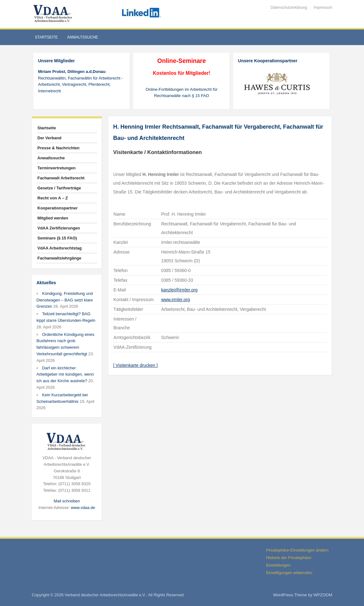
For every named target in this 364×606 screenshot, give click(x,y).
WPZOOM (323, 595)
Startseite (46, 37)
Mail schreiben (67, 501)
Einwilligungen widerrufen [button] (289, 573)
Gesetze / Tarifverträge (59, 188)
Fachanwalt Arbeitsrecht (61, 178)
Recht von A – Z (53, 198)
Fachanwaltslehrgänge (59, 258)
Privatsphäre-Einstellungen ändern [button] (297, 550)
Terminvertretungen (57, 168)
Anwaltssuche (82, 37)
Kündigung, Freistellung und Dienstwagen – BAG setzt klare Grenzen (65, 300)
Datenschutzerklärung (289, 8)
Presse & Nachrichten (59, 148)
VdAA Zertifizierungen (59, 228)
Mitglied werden (53, 218)
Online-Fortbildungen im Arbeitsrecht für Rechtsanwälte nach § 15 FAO (182, 93)
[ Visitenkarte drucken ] (136, 365)
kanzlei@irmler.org (179, 290)
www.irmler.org (176, 300)
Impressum (323, 8)
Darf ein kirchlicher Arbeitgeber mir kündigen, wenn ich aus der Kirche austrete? (65, 375)
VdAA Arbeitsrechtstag (60, 248)
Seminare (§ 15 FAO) (57, 238)
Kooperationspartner (58, 208)
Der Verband (50, 138)
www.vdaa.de (83, 508)
